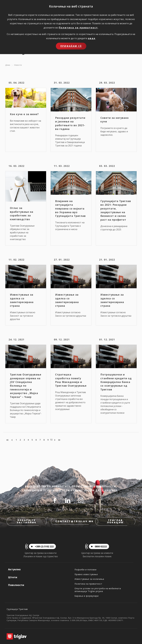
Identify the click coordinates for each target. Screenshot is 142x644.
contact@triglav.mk (75, 521)
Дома (8, 65)
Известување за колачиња (89, 579)
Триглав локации (115, 521)
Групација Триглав (17, 609)
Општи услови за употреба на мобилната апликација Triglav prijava (98, 590)
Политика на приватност (88, 584)
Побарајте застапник (27, 521)
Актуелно (14, 569)
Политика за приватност (78, 28)
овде (92, 38)
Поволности (16, 585)
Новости (18, 65)
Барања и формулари (87, 596)
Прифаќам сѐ (71, 46)
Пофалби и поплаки (85, 570)
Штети (13, 577)
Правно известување (86, 574)
